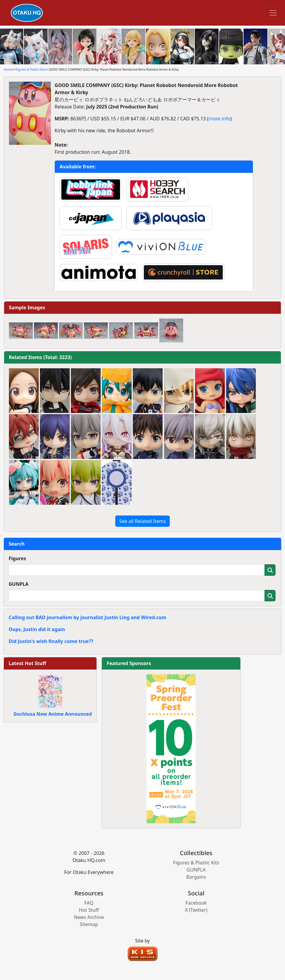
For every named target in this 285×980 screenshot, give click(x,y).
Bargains (196, 877)
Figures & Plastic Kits (30, 69)
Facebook (196, 903)
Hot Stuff (89, 910)
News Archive (89, 917)
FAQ (89, 903)
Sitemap (89, 924)
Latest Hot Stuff (27, 663)
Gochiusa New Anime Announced (53, 714)
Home (8, 69)
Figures (17, 558)
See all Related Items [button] (142, 521)
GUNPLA (19, 584)
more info (219, 119)
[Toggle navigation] (273, 13)
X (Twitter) (196, 910)
